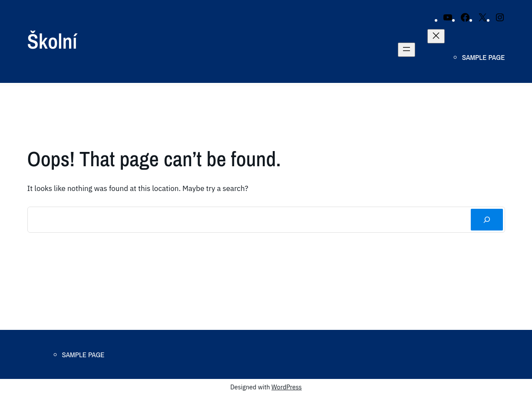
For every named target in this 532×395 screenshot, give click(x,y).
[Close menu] (436, 36)
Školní (52, 41)
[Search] (487, 220)
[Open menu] (406, 50)
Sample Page (484, 57)
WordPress (287, 387)
